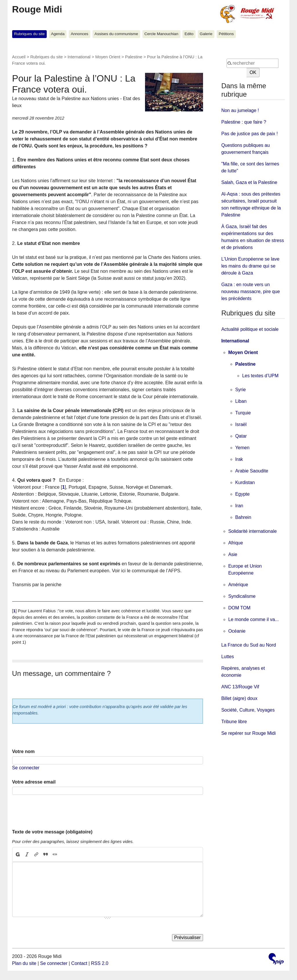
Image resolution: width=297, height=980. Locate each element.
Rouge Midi (37, 9)
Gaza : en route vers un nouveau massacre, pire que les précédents (251, 292)
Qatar (241, 436)
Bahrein (243, 517)
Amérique (238, 585)
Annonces (79, 34)
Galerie (206, 34)
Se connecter (26, 768)
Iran (239, 506)
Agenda (58, 34)
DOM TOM (239, 608)
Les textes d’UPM (260, 376)
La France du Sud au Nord (249, 645)
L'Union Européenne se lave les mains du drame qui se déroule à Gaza (250, 266)
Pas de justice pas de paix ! (250, 134)
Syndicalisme (242, 596)
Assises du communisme (116, 34)
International (79, 57)
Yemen (242, 448)
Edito (189, 34)
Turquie (243, 413)
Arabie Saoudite (252, 471)
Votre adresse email (34, 782)
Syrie (240, 390)
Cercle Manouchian (161, 34)
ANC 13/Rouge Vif (240, 687)
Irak (239, 459)
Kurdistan (245, 482)
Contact (79, 963)
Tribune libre (234, 722)
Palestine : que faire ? (244, 122)
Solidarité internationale (252, 531)
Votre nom (23, 751)
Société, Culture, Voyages (248, 710)
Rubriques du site (29, 34)
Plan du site (24, 963)
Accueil (19, 57)
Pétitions (226, 34)
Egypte (242, 494)
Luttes (228, 657)
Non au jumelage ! (240, 110)
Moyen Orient (108, 57)
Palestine (134, 57)
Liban (241, 401)
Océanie (237, 631)
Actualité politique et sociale (250, 329)
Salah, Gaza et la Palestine (249, 182)
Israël (241, 424)
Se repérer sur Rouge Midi (249, 733)
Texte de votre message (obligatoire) (52, 832)
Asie (233, 554)
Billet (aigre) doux (239, 698)
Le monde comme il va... (253, 619)
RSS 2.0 (100, 963)
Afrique (236, 543)
